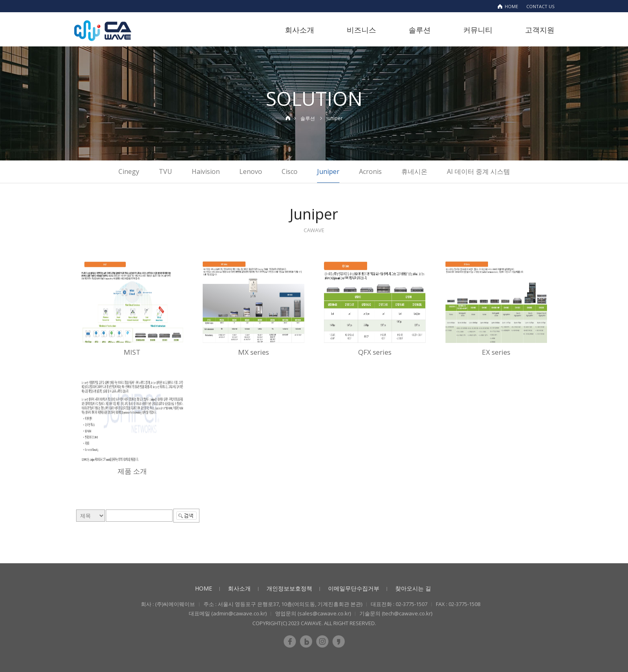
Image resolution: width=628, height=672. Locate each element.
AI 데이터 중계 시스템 (478, 171)
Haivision (206, 171)
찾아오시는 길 (413, 588)
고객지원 (540, 30)
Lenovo (251, 171)
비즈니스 (361, 30)
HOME (511, 6)
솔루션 (420, 30)
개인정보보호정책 (289, 588)
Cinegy (129, 171)
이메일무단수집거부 (354, 588)
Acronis (370, 171)
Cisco (290, 171)
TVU (165, 171)
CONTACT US (540, 6)
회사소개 (300, 30)
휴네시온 (414, 171)
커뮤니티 (478, 30)
